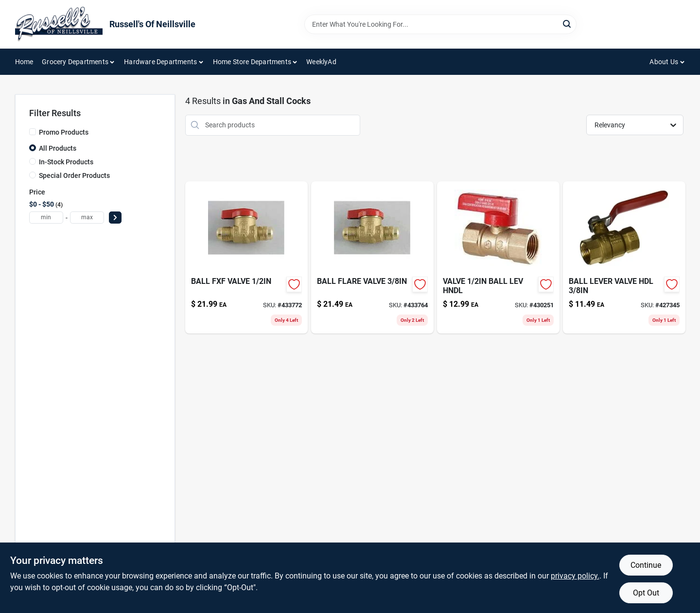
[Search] (568, 24)
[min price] (46, 218)
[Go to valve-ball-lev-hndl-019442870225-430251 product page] (498, 257)
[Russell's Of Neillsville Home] (59, 24)
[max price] (87, 218)
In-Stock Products (66, 162)
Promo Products (64, 132)
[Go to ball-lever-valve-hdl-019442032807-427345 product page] (624, 257)
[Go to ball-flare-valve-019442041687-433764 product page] (372, 257)
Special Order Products (74, 175)
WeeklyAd (321, 62)
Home (24, 62)
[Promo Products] (33, 132)
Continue (646, 565)
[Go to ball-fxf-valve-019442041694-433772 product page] (246, 257)
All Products (58, 148)
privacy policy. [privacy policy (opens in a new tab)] (575, 576)
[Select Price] (115, 218)
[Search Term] (440, 24)
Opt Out (646, 593)
